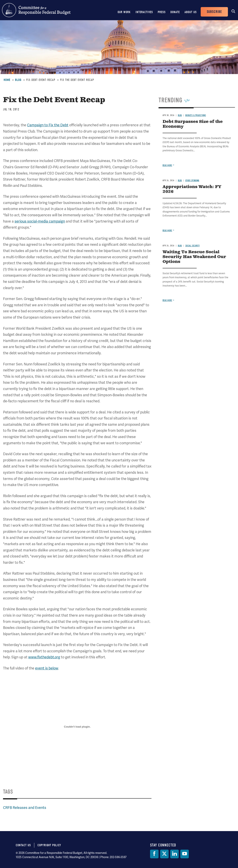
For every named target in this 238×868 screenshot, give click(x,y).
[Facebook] (154, 854)
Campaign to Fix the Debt (48, 125)
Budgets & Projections (196, 115)
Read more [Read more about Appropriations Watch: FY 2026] (167, 231)
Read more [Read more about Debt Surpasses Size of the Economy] (167, 165)
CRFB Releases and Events (25, 808)
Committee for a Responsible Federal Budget (36, 10)
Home (7, 80)
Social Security (193, 246)
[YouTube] (185, 854)
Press (162, 12)
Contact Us (23, 845)
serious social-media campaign (40, 221)
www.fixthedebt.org (44, 657)
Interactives (144, 12)
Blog (18, 80)
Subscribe (214, 12)
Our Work (124, 12)
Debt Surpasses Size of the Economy (193, 124)
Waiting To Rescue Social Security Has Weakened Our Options (194, 257)
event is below (47, 668)
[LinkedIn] (174, 854)
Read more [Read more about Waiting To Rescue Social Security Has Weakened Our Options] (167, 300)
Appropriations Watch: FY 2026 (192, 189)
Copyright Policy (49, 845)
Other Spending (192, 180)
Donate (175, 12)
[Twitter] (164, 854)
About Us (191, 12)
